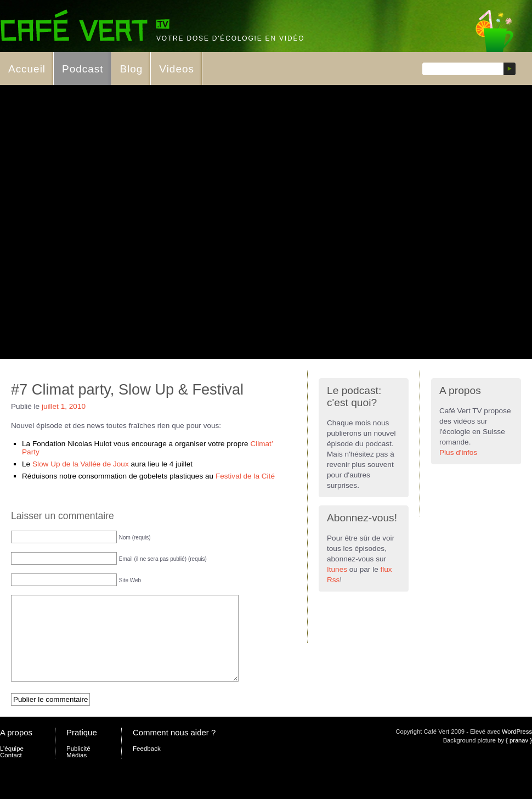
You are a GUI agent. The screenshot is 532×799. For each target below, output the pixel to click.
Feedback (147, 765)
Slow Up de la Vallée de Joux (81, 464)
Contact (11, 772)
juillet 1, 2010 (64, 406)
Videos (177, 69)
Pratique (82, 749)
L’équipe (12, 765)
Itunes (337, 569)
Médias (77, 772)
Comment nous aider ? (174, 749)
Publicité (78, 765)
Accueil (27, 69)
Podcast (83, 69)
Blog (131, 69)
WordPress (517, 748)
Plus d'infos (458, 452)
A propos (16, 749)
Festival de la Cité (245, 476)
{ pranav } (519, 757)
